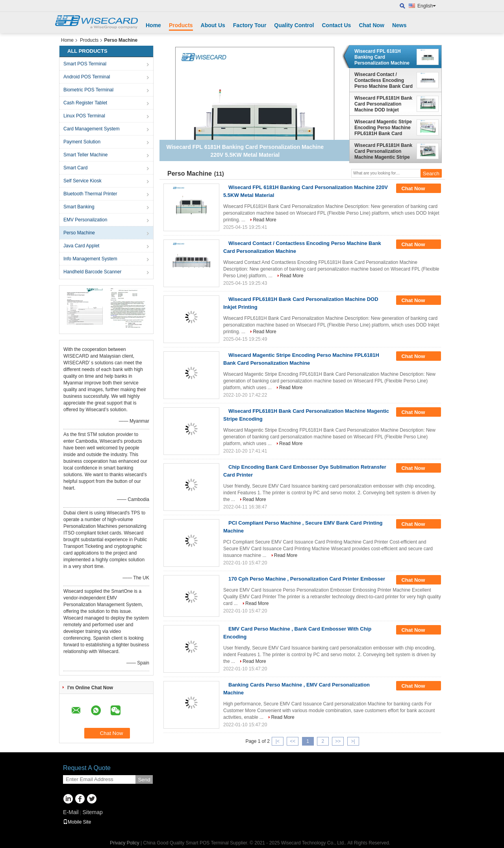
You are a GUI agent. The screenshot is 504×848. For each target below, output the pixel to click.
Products (181, 25)
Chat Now (372, 25)
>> (338, 741)
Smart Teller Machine (86, 155)
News (399, 25)
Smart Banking (79, 207)
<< (293, 741)
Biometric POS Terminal (88, 90)
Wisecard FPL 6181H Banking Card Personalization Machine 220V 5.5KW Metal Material (382, 57)
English (427, 6)
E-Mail (71, 812)
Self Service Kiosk (82, 181)
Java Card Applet (81, 246)
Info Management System (90, 259)
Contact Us (336, 25)
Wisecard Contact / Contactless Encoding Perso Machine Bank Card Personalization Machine (384, 80)
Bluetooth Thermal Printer (90, 194)
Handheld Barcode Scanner (92, 272)
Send (144, 780)
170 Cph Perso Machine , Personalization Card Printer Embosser (307, 579)
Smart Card (75, 168)
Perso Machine (79, 233)
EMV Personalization (85, 220)
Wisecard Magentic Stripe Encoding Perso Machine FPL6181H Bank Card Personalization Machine (383, 128)
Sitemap (92, 812)
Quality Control (294, 25)
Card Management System (92, 129)
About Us (213, 25)
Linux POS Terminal (84, 116)
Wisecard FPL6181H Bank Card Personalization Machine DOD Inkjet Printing (383, 104)
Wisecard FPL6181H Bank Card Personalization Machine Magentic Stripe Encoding (383, 151)
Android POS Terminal (87, 77)
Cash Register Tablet (85, 103)
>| (353, 741)
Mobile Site (77, 822)
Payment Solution (82, 142)
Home (153, 25)
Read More (264, 220)
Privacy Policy (125, 843)
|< (278, 741)
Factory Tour (250, 25)
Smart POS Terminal (85, 64)
